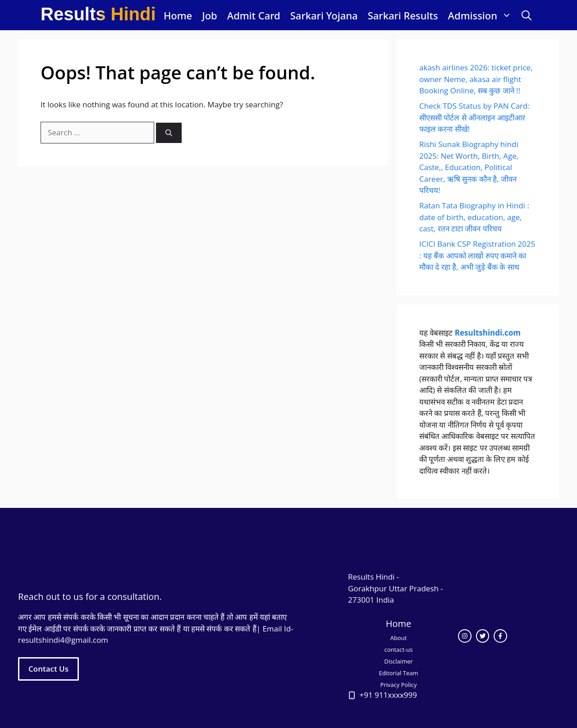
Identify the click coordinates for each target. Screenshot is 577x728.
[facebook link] (500, 636)
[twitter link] (483, 636)
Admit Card (254, 15)
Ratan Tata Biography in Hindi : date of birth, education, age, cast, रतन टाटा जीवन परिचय (474, 217)
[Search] (169, 133)
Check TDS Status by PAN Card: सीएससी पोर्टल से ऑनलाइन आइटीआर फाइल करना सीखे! (474, 117)
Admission (482, 15)
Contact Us (48, 669)
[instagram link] (465, 636)
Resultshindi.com (488, 333)
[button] (527, 15)
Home (178, 15)
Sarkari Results (403, 15)
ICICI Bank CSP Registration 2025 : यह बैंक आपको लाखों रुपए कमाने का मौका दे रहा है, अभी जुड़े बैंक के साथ (477, 255)
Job (209, 15)
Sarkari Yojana (324, 15)
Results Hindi (98, 14)
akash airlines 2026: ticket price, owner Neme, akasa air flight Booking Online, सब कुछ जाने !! (476, 79)
